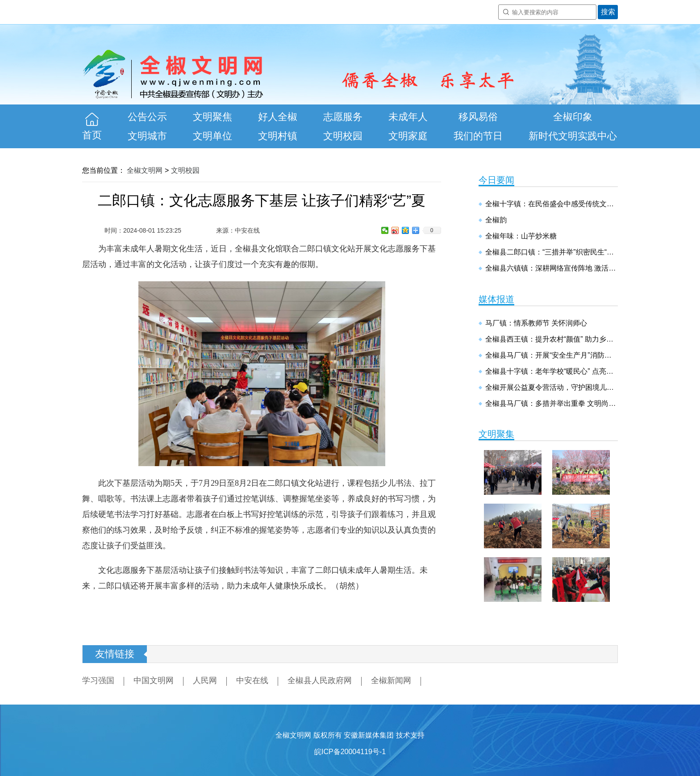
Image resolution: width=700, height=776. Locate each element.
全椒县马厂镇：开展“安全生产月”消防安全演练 (552, 355)
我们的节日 (478, 136)
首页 (92, 135)
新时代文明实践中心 (573, 136)
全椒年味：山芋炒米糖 (521, 236)
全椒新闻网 (391, 680)
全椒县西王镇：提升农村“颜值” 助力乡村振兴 (552, 339)
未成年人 (408, 117)
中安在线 (252, 680)
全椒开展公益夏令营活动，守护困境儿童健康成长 (552, 387)
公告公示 (147, 117)
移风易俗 (478, 117)
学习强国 (98, 680)
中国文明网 (154, 680)
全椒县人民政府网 (320, 680)
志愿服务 (343, 117)
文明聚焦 (212, 117)
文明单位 (212, 136)
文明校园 (343, 136)
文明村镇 (278, 136)
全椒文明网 (145, 170)
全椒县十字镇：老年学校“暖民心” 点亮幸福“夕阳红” (552, 371)
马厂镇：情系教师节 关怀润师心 (536, 323)
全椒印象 (573, 117)
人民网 (205, 680)
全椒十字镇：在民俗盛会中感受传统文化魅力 (552, 204)
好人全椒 (278, 117)
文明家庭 (408, 136)
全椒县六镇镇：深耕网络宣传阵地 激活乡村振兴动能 (552, 268)
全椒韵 (496, 220)
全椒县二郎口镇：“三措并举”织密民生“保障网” (552, 252)
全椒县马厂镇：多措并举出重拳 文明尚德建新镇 (552, 403)
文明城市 (147, 136)
